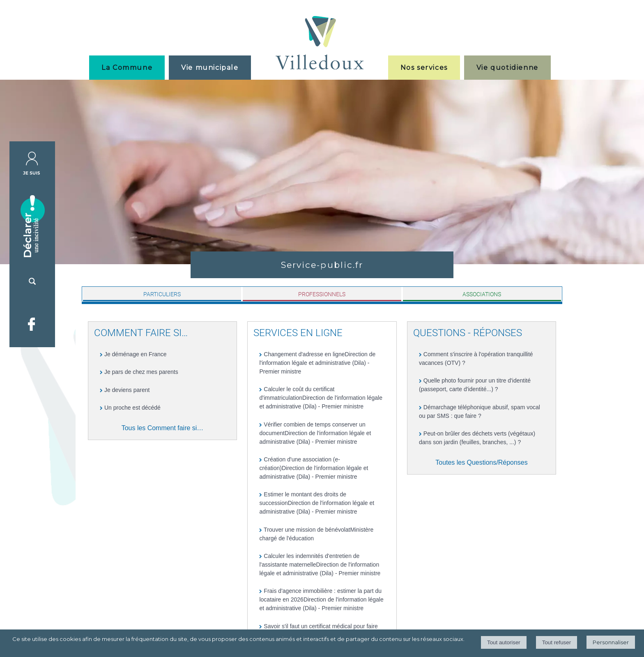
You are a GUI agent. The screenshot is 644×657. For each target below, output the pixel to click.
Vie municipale (210, 68)
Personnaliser (611, 642)
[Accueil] (320, 44)
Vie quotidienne (507, 68)
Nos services (424, 68)
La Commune (127, 68)
